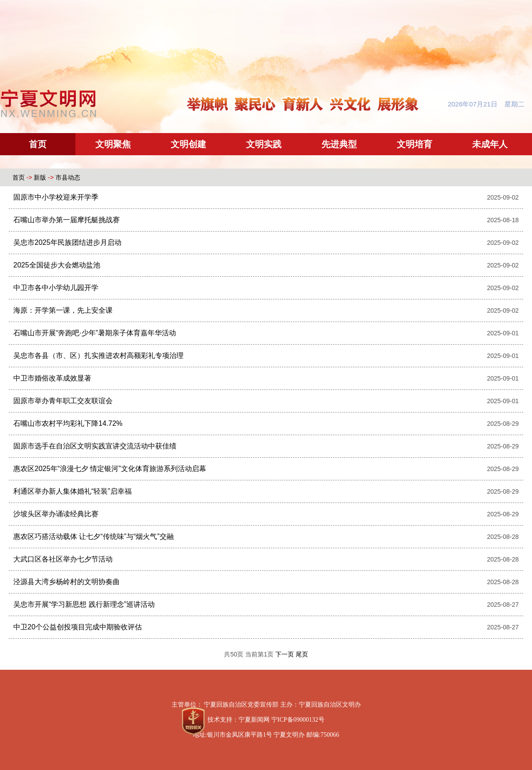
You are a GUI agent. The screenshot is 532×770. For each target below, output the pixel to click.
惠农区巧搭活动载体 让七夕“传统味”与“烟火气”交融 (94, 536)
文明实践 (264, 144)
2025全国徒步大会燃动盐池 (57, 265)
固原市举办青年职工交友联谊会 (63, 401)
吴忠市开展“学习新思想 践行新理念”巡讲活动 (84, 604)
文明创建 (188, 144)
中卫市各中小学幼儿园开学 (56, 288)
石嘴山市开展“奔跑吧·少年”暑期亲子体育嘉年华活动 (95, 333)
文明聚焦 (113, 144)
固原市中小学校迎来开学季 (56, 197)
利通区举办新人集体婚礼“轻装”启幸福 (72, 491)
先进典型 (339, 144)
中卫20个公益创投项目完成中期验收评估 (78, 627)
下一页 (286, 654)
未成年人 (490, 144)
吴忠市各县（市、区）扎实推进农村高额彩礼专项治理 (98, 356)
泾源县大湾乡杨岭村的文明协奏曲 (66, 582)
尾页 (302, 654)
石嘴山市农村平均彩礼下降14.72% (68, 423)
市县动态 (68, 177)
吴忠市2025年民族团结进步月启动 (67, 242)
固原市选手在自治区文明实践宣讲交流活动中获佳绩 (95, 446)
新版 (40, 177)
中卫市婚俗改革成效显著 (52, 378)
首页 (38, 144)
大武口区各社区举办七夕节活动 (63, 559)
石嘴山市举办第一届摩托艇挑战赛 (66, 220)
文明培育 (415, 144)
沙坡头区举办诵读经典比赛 (56, 514)
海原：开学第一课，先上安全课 (63, 310)
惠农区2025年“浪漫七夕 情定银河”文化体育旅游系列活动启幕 (110, 469)
